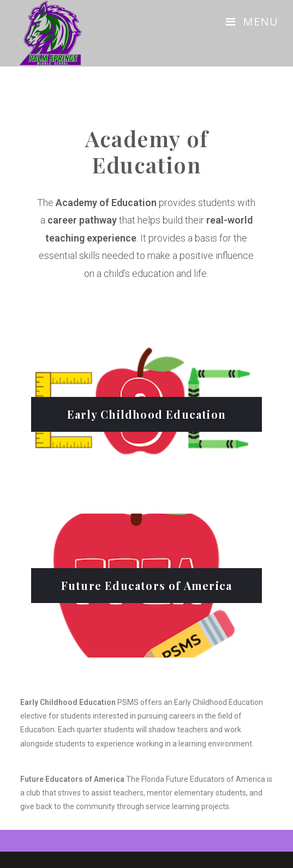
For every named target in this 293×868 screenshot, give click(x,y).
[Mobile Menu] (252, 22)
